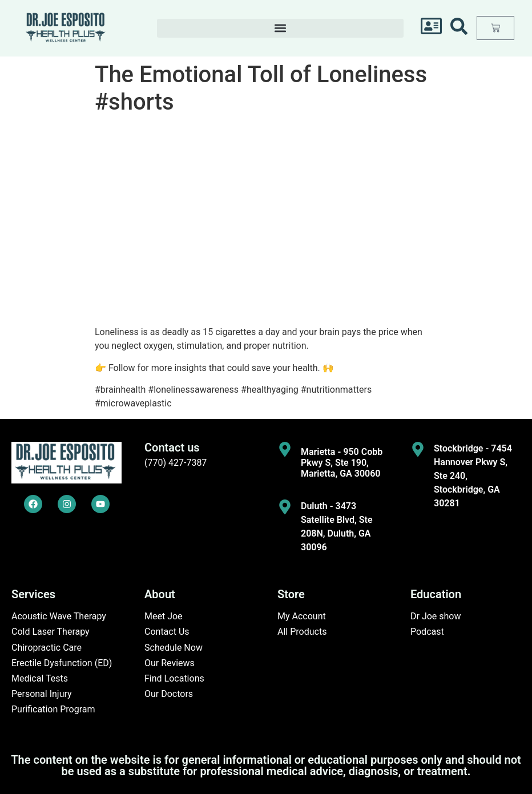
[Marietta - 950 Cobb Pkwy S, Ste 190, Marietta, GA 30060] (285, 449)
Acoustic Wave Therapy (59, 616)
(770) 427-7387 (176, 463)
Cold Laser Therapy (51, 632)
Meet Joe (164, 616)
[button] (280, 28)
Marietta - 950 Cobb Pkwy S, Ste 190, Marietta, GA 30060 (342, 463)
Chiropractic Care (47, 648)
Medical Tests (40, 678)
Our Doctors (169, 694)
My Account (302, 616)
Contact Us (167, 632)
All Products (302, 632)
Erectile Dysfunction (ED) (62, 663)
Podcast (427, 632)
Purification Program (53, 709)
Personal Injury (42, 694)
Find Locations (174, 678)
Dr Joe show (436, 616)
